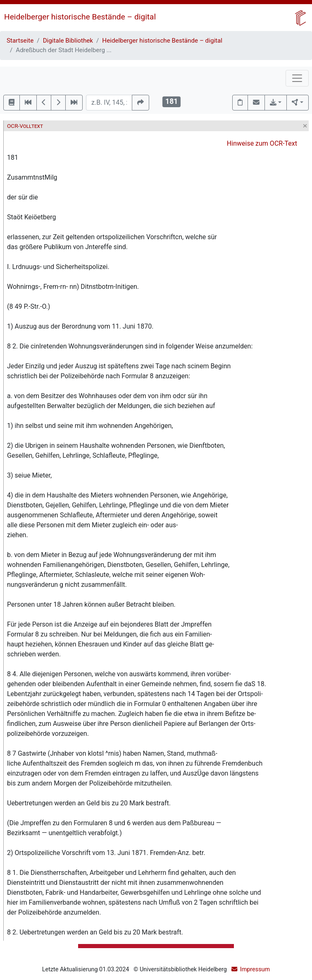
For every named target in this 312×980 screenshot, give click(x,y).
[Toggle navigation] (297, 78)
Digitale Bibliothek (68, 41)
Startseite (20, 41)
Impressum (255, 969)
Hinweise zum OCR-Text (262, 143)
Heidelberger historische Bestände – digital (80, 17)
